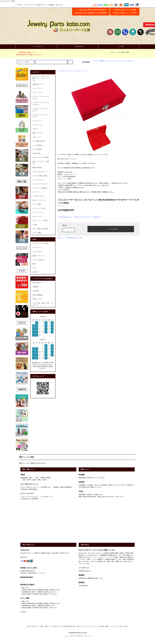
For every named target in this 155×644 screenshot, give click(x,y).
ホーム (60, 71)
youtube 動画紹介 (38, 295)
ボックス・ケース (69, 71)
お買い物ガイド (37, 283)
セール (35, 268)
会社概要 (35, 287)
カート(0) (119, 46)
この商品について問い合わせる (82, 217)
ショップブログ (114, 626)
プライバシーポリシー (88, 626)
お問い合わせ (77, 46)
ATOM (126, 626)
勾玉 (96, 61)
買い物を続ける (96, 217)
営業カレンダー (37, 299)
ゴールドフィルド (120, 61)
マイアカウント (36, 46)
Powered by (77, 636)
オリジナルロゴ (37, 252)
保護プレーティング (39, 256)
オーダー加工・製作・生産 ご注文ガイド (43, 304)
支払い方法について (34, 626)
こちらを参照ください (46, 497)
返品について (61, 238)
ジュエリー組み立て (39, 260)
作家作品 (102, 61)
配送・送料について (47, 626)
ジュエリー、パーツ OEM (40, 243)
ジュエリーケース (81, 71)
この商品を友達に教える (64, 217)
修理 (34, 264)
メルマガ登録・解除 (122, 52)
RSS (121, 626)
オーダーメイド (37, 248)
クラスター (109, 61)
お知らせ (35, 272)
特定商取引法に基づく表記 (74, 238)
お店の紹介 (36, 291)
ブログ (112, 52)
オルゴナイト (130, 61)
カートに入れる (111, 229)
